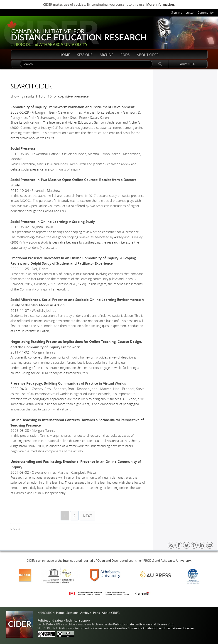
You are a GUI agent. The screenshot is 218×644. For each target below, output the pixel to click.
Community (206, 13)
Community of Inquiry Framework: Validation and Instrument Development (72, 107)
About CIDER (111, 613)
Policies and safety (50, 621)
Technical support (78, 621)
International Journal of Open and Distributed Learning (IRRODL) (109, 561)
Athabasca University (176, 561)
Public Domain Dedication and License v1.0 (143, 624)
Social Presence (23, 148)
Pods (96, 613)
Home (60, 613)
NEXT (87, 516)
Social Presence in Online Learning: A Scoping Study (53, 222)
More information (160, 4)
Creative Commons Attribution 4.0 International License (154, 628)
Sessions (72, 613)
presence (81, 96)
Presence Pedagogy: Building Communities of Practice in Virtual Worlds (68, 383)
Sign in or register (183, 13)
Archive (86, 613)
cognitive (65, 96)
